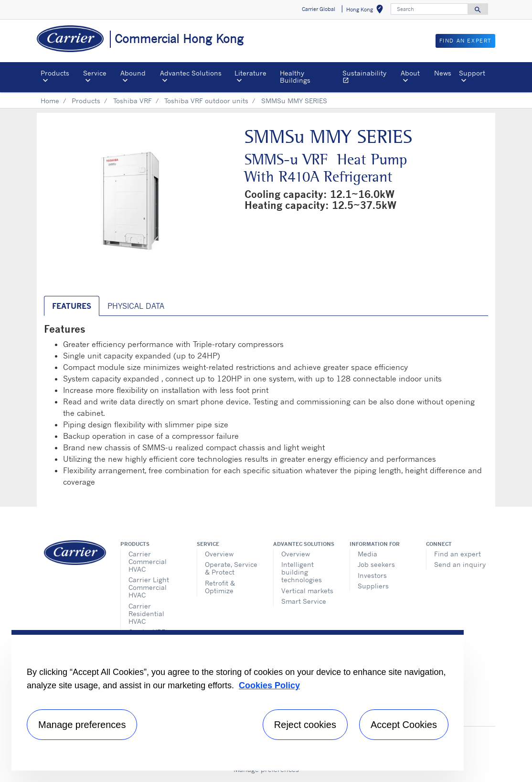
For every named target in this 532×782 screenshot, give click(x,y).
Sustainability (370, 78)
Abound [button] (133, 73)
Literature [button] (250, 73)
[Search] (429, 9)
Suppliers (373, 586)
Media (367, 554)
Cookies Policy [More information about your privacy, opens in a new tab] (269, 685)
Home (50, 101)
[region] (238, 700)
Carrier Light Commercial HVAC (149, 587)
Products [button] (55, 73)
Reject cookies (305, 725)
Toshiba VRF (133, 101)
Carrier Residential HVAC (146, 614)
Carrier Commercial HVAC (148, 561)
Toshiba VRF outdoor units (206, 101)
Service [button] (95, 73)
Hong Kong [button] (367, 11)
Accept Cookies (404, 725)
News (443, 73)
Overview (219, 554)
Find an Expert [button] (465, 41)
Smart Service (304, 601)
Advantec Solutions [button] (191, 73)
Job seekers (376, 564)
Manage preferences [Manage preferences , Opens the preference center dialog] (82, 725)
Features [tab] (72, 306)
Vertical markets (307, 591)
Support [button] (472, 73)
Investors (372, 575)
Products (86, 101)
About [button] (410, 73)
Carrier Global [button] (319, 9)
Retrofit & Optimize (220, 587)
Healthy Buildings (295, 76)
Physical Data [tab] (136, 306)
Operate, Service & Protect (231, 568)
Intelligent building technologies (302, 572)
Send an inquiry (460, 564)
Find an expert (458, 554)
